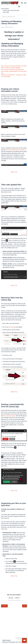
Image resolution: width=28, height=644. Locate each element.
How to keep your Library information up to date (14, 66)
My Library (11, 327)
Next (25, 606)
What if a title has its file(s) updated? (11, 68)
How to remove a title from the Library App (12, 69)
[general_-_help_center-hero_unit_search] (14, 17)
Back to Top (14, 172)
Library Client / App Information (11, 10)
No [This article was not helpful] (18, 598)
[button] (25, 3)
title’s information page (9, 416)
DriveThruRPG (5, 9)
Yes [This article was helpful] (12, 598)
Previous (4, 606)
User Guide (6, 12)
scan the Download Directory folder (15, 150)
